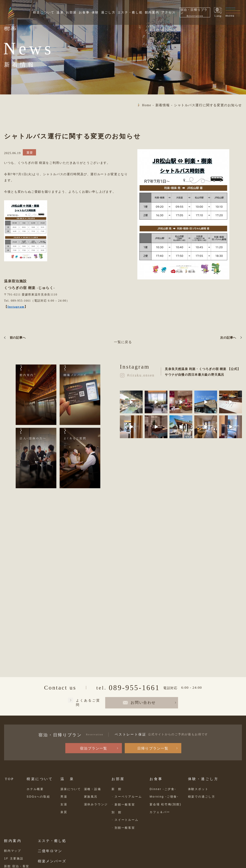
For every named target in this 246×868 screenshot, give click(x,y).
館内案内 (152, 12)
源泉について (71, 789)
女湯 (64, 804)
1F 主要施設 (14, 858)
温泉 (60, 12)
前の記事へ (18, 338)
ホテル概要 (35, 789)
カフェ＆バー (160, 812)
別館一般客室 (125, 828)
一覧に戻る (123, 342)
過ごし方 (108, 12)
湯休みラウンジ (96, 804)
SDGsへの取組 (38, 797)
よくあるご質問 (88, 703)
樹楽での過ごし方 (202, 797)
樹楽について (44, 12)
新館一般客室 (125, 805)
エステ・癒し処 (130, 12)
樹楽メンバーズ (52, 861)
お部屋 (71, 12)
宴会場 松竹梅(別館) (165, 804)
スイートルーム (127, 820)
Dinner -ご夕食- (163, 789)
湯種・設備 (93, 789)
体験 (95, 12)
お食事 (84, 12)
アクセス (169, 12)
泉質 (64, 812)
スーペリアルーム (128, 797)
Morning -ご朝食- (164, 797)
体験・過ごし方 (203, 779)
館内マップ (13, 851)
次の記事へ (228, 338)
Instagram (16, 307)
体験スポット (198, 789)
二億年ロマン (50, 851)
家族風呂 (91, 797)
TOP (9, 779)
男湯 (64, 797)
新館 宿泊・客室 (17, 866)
